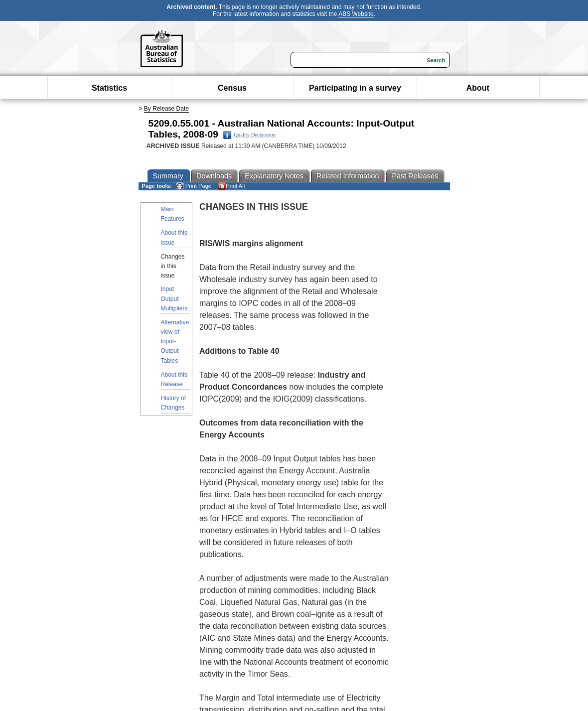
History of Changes (174, 403)
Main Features (173, 214)
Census (232, 88)
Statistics (109, 88)
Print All (231, 186)
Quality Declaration (249, 135)
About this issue (174, 237)
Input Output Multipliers (174, 298)
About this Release (174, 379)
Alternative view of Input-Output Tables (175, 342)
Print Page (194, 186)
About (478, 88)
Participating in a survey (355, 88)
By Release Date (166, 109)
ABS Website (356, 14)
